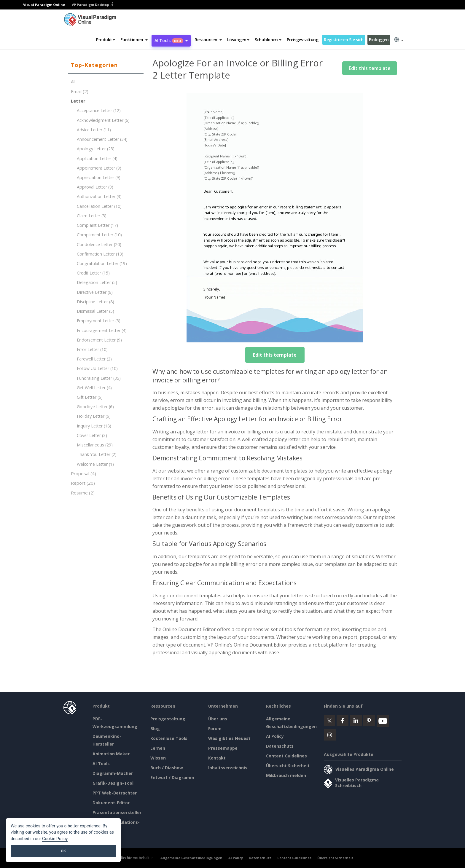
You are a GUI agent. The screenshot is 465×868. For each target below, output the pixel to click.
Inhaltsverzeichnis (228, 768)
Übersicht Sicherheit (288, 766)
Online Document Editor (260, 645)
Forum (215, 729)
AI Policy (275, 736)
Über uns (218, 719)
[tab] (106, 65)
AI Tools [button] (171, 40)
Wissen (158, 758)
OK (63, 851)
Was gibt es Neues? (229, 738)
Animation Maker (111, 754)
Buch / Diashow (167, 768)
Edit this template (370, 68)
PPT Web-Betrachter (115, 793)
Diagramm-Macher (113, 773)
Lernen (158, 748)
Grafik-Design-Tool (113, 783)
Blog (155, 729)
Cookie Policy (55, 839)
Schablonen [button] (268, 40)
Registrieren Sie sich (344, 40)
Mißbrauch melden (286, 775)
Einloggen (379, 40)
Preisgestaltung (303, 40)
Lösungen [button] (238, 40)
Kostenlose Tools (169, 738)
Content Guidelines (286, 756)
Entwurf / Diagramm (172, 777)
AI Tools (101, 764)
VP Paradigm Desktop (93, 5)
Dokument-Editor (111, 803)
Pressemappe (223, 748)
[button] (134, 40)
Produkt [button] (106, 40)
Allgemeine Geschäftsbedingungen (191, 858)
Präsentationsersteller (117, 812)
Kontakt (217, 758)
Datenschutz (280, 746)
